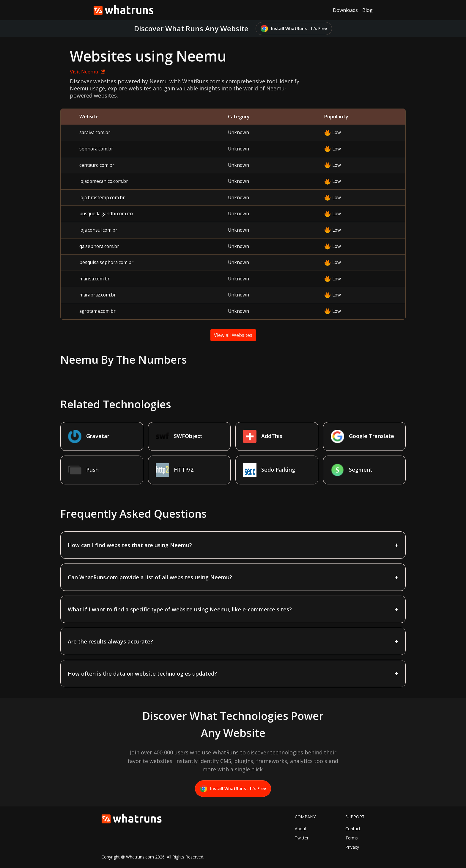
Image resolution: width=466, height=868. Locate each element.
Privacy (352, 847)
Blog (367, 10)
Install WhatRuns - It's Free (294, 29)
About (301, 829)
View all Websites (233, 335)
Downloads (345, 10)
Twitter (302, 838)
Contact (353, 829)
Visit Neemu (88, 72)
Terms (352, 838)
